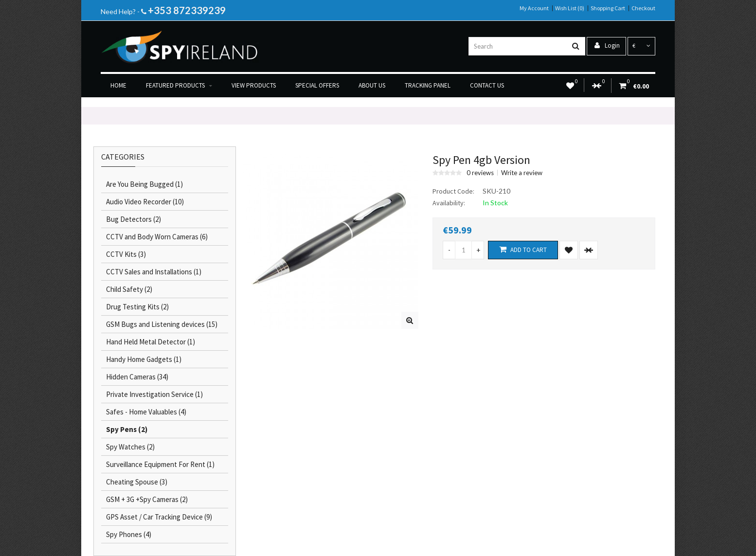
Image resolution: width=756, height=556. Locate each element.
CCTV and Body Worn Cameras (157, 237)
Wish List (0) (570, 8)
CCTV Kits (126, 254)
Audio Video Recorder (145, 202)
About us (372, 85)
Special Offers (317, 85)
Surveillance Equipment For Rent (160, 464)
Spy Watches (130, 447)
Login (607, 45)
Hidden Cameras (137, 377)
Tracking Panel (428, 85)
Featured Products (179, 85)
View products (254, 85)
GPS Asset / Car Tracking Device (159, 517)
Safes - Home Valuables (146, 412)
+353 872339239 (187, 10)
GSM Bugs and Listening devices (162, 324)
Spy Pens (127, 429)
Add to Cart (523, 250)
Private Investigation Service (154, 394)
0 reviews (480, 173)
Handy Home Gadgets (144, 359)
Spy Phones (129, 534)
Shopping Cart (608, 8)
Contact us (487, 85)
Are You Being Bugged (144, 184)
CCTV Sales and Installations (154, 272)
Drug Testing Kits (137, 307)
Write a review (522, 173)
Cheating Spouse (137, 482)
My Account (534, 8)
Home (118, 85)
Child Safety (129, 289)
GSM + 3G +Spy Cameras (147, 499)
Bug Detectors (134, 219)
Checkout (643, 8)
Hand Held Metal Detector (151, 342)
